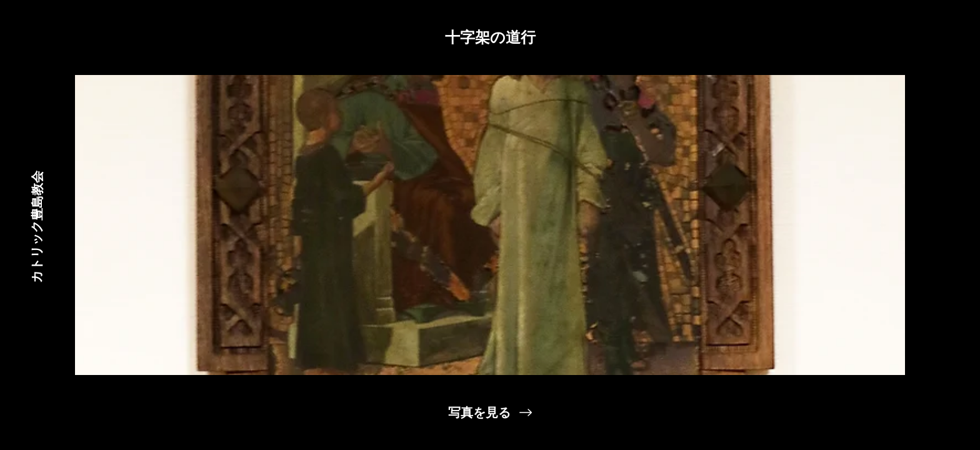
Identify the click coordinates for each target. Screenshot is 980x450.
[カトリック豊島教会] (37, 225)
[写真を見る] (490, 412)
